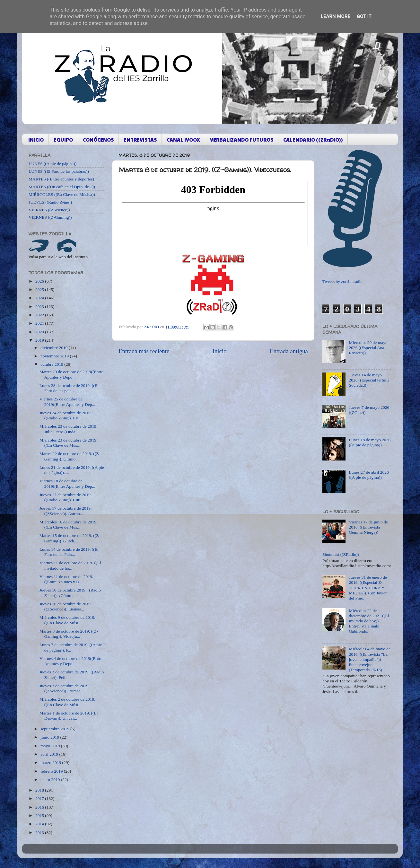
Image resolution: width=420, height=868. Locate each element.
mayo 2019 (51, 746)
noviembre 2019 (55, 356)
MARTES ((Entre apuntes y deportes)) (62, 179)
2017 (40, 798)
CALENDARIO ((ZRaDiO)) (313, 140)
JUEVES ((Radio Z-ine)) (50, 202)
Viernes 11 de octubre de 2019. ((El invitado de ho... (70, 565)
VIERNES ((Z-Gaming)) (50, 217)
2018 (40, 790)
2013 (40, 833)
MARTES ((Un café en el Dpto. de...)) (62, 187)
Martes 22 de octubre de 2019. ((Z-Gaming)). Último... (70, 456)
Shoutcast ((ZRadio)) (341, 554)
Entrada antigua (289, 351)
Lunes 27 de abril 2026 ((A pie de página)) (369, 475)
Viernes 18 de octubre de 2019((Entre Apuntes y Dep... (67, 483)
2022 (40, 315)
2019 (40, 340)
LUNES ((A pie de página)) (52, 164)
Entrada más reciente (144, 351)
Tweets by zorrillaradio (342, 281)
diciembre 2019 (55, 348)
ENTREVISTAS (140, 140)
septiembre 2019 (55, 729)
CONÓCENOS (98, 140)
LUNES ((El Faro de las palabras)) (59, 171)
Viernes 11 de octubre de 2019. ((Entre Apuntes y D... (66, 579)
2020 (40, 332)
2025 (40, 289)
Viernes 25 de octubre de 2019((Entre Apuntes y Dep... (67, 402)
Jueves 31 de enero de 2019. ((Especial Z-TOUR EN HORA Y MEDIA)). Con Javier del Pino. (368, 588)
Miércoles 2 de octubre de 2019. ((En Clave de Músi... (67, 702)
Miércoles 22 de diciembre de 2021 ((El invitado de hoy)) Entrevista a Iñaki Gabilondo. (369, 621)
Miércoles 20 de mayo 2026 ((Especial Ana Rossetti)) (368, 348)
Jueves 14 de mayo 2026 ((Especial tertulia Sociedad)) (369, 380)
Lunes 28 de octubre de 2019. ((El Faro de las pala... (69, 388)
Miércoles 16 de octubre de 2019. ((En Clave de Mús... (69, 525)
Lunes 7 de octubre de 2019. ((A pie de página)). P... (71, 647)
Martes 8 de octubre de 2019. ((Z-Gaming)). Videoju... (69, 634)
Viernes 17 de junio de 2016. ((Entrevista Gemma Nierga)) (368, 527)
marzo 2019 (51, 763)
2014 (40, 824)
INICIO (36, 140)
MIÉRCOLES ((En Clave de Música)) (62, 194)
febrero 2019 (52, 771)
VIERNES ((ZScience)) (49, 210)
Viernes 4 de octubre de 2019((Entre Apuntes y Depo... (71, 661)
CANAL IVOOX (183, 140)
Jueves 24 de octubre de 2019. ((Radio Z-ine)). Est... (66, 415)
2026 (40, 281)
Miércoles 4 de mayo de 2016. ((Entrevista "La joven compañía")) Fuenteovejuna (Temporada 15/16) (370, 659)
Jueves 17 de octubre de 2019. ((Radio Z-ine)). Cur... (66, 497)
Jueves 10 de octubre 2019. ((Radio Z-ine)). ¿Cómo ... (70, 593)
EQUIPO (63, 140)
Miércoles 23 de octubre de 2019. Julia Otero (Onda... (69, 429)
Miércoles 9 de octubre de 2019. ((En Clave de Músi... (67, 620)
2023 (40, 307)
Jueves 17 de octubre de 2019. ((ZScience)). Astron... (66, 511)
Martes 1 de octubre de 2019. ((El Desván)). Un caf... (69, 716)
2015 (40, 815)
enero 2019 (51, 780)
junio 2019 (50, 737)
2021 (40, 323)
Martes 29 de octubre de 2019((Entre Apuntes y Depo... (71, 374)
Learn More (336, 16)
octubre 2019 (52, 364)
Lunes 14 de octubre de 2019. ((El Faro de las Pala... (69, 552)
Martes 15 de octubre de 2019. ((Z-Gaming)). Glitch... (70, 538)
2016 (40, 807)
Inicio (220, 351)
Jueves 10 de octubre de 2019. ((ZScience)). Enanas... (66, 606)
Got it (364, 16)
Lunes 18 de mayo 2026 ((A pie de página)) (370, 442)
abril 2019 (50, 754)
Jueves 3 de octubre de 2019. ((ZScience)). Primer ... (65, 688)
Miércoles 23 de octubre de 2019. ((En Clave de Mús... (69, 443)
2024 (40, 298)
